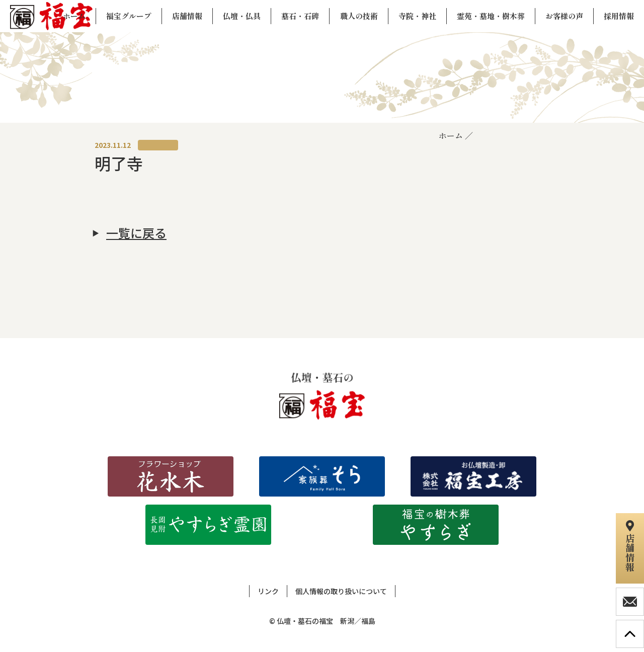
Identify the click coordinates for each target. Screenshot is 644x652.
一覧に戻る (136, 233)
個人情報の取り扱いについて (341, 591)
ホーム (451, 135)
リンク (268, 591)
